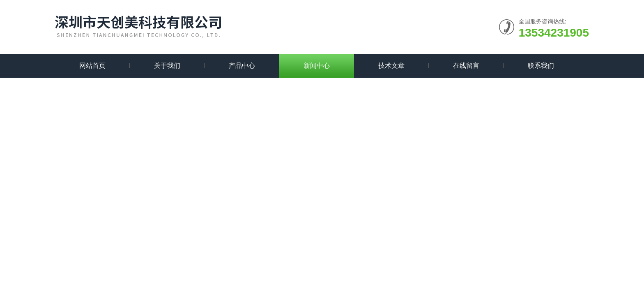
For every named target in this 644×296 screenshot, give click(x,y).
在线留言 (466, 66)
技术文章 (391, 66)
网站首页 (92, 66)
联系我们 (541, 66)
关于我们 (167, 66)
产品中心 (242, 66)
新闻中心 (317, 66)
